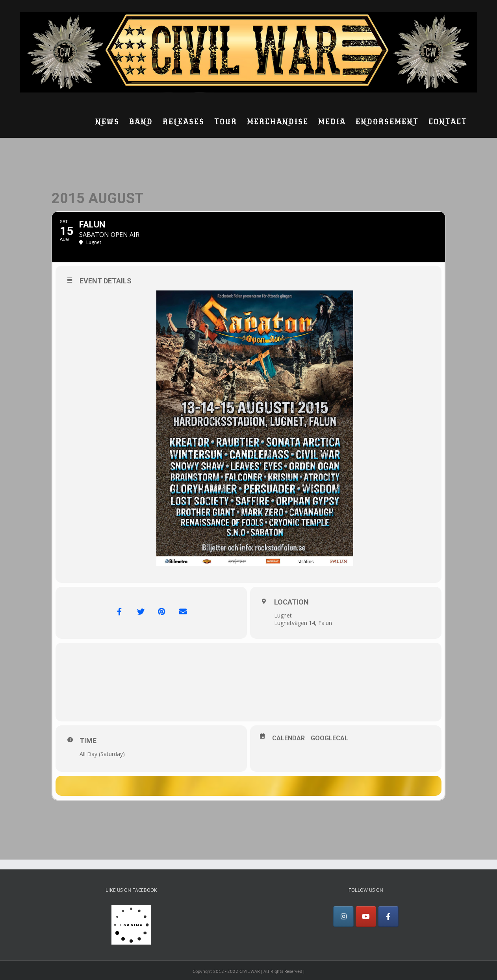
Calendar (288, 738)
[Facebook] (388, 920)
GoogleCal (329, 738)
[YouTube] (366, 920)
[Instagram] (343, 920)
